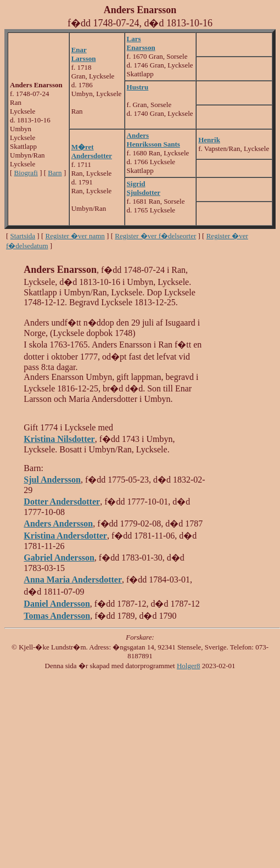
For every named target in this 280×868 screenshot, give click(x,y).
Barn (55, 173)
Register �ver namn (75, 236)
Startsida (23, 236)
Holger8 (189, 666)
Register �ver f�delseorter (155, 236)
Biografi (26, 173)
